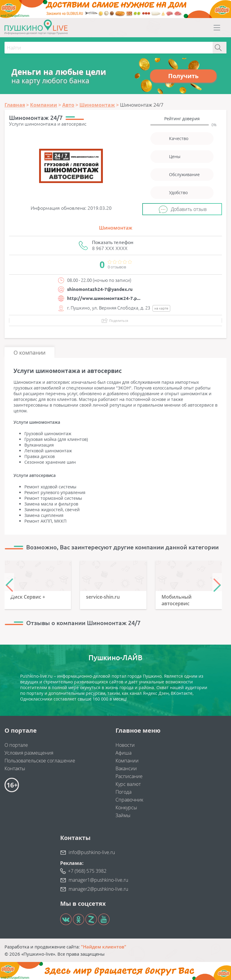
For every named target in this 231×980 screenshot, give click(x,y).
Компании (127, 761)
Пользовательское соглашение (40, 761)
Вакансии (126, 768)
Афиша (123, 753)
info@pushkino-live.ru (92, 852)
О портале (16, 745)
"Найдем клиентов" (104, 947)
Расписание (129, 776)
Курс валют (128, 784)
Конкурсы (126, 808)
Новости (125, 745)
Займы (123, 815)
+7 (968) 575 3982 (87, 871)
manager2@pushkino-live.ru (98, 889)
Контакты (15, 768)
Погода (123, 792)
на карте (161, 308)
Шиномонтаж (116, 228)
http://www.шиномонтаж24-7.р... (104, 298)
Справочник (129, 800)
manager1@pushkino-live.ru (98, 880)
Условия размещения (29, 753)
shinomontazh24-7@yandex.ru (100, 289)
